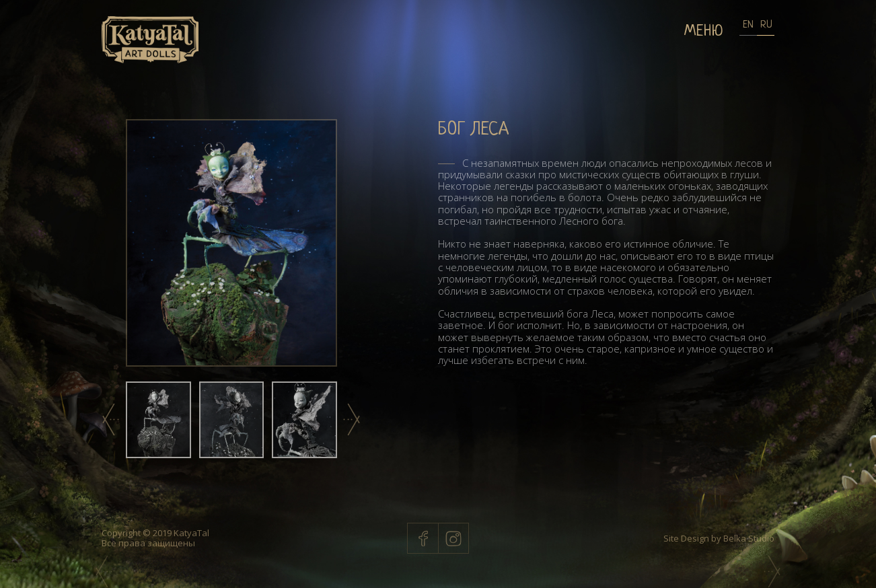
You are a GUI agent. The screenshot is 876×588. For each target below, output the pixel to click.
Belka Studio (748, 538)
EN (748, 25)
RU (766, 25)
